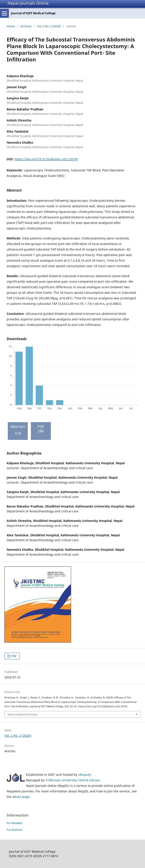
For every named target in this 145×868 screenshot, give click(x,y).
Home (11, 26)
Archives (26, 26)
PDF (14, 656)
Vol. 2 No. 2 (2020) (49, 26)
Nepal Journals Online (28, 3)
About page (21, 797)
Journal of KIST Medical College (33, 13)
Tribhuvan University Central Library (73, 780)
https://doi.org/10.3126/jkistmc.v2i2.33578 (46, 159)
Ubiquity (84, 775)
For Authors (15, 830)
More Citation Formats (23, 714)
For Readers (15, 823)
